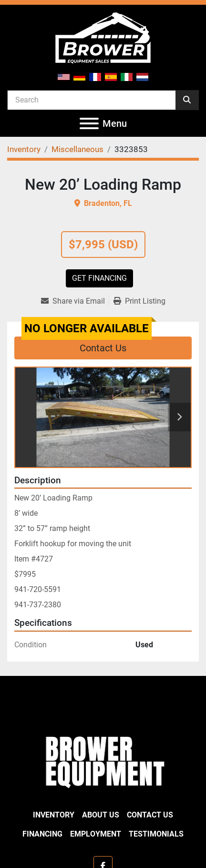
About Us (101, 815)
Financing (42, 834)
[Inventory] (24, 149)
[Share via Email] (75, 301)
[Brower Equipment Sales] (103, 760)
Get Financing (99, 278)
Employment (96, 834)
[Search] (92, 100)
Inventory (54, 815)
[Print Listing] (139, 301)
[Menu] (89, 123)
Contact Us (103, 348)
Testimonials (156, 834)
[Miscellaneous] (77, 149)
